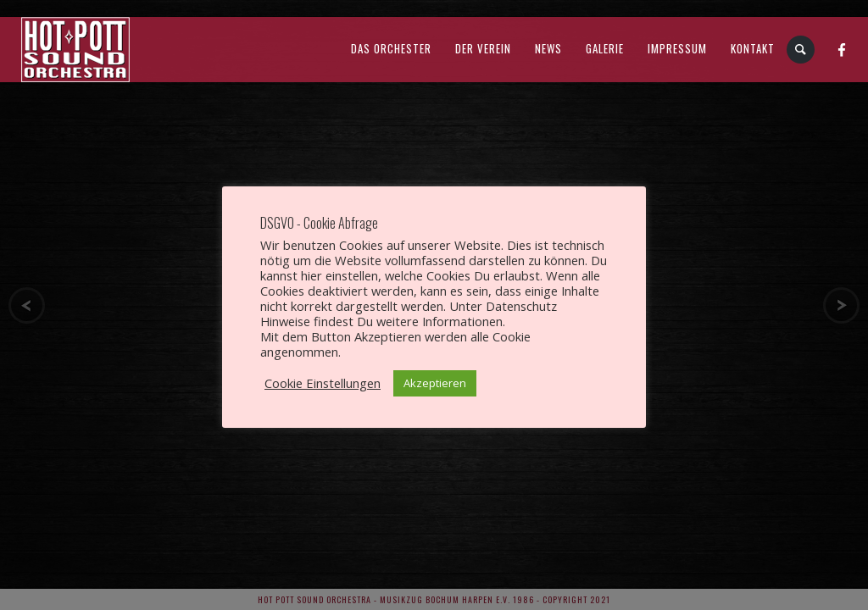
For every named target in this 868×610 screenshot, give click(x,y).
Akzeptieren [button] (435, 383)
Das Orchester (391, 48)
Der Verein (483, 48)
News (548, 48)
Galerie (605, 48)
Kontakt (753, 48)
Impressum (677, 48)
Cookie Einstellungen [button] (323, 383)
